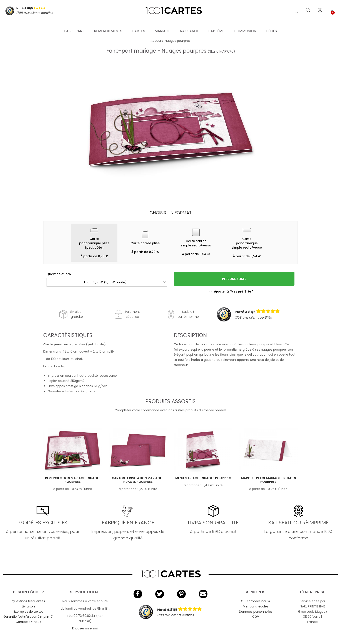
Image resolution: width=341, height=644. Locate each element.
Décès (271, 25)
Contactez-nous (28, 622)
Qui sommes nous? (256, 601)
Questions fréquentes (28, 601)
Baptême (216, 25)
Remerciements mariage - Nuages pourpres (73, 480)
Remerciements (108, 25)
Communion (245, 25)
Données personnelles (256, 612)
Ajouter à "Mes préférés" (231, 291)
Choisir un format (171, 213)
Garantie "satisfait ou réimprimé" (28, 617)
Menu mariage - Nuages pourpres (203, 478)
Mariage (162, 25)
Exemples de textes (28, 612)
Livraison (28, 606)
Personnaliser (234, 279)
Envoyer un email (85, 628)
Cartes (138, 25)
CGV (256, 617)
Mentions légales (256, 606)
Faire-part (74, 25)
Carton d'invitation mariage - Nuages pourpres (138, 480)
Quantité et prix (59, 274)
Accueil (156, 41)
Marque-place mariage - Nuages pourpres (268, 480)
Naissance (189, 25)
